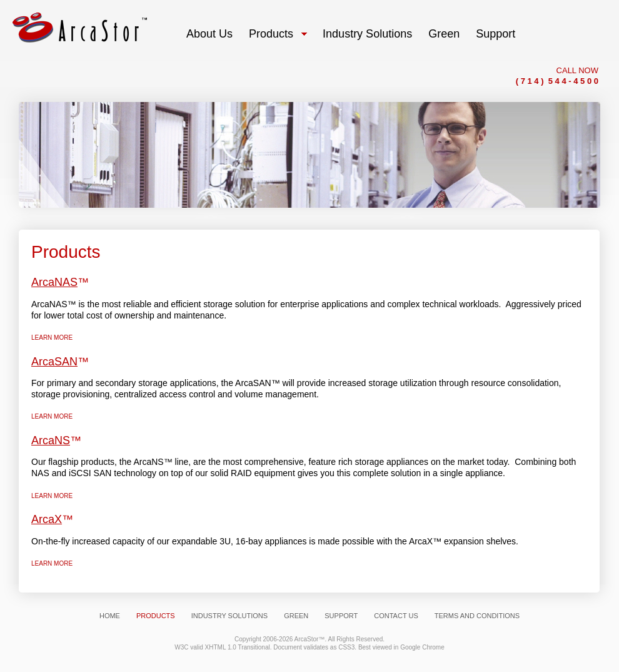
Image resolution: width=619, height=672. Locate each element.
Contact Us (396, 616)
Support (341, 616)
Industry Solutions (229, 616)
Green (296, 616)
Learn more (52, 338)
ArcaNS (51, 440)
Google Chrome (422, 647)
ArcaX (47, 519)
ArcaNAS (54, 282)
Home (110, 616)
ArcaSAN (54, 362)
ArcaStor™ (310, 639)
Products (156, 616)
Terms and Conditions (477, 616)
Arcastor (80, 28)
